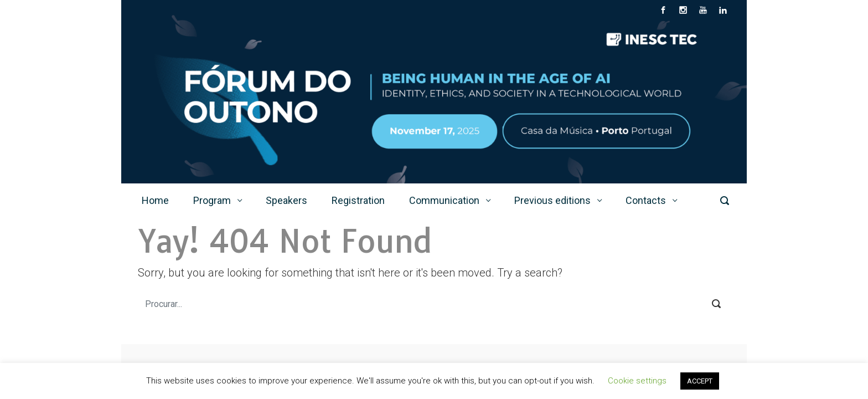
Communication (444, 200)
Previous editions (552, 200)
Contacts (646, 200)
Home (155, 200)
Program (212, 200)
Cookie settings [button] (637, 381)
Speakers (286, 200)
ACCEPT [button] (700, 381)
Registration (358, 200)
